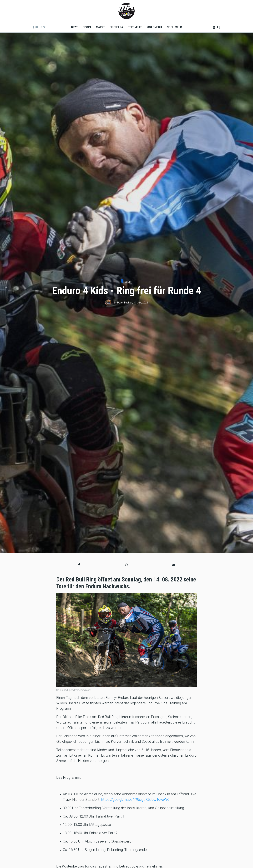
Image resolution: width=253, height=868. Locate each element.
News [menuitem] (75, 27)
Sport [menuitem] (87, 27)
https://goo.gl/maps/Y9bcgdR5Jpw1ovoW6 (135, 799)
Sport (128, 282)
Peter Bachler (125, 303)
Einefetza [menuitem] (116, 27)
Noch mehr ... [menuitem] (176, 28)
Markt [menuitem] (101, 27)
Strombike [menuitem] (135, 27)
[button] (79, 565)
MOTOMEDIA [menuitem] (154, 27)
